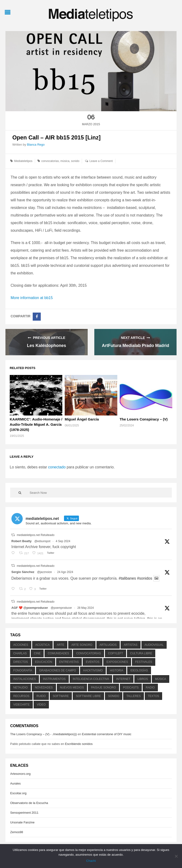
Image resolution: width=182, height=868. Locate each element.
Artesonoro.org (20, 774)
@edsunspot (42, 541)
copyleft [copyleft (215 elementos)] (116, 653)
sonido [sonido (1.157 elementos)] (114, 696)
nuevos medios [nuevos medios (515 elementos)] (72, 688)
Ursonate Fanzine (22, 822)
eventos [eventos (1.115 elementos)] (93, 662)
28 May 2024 (85, 608)
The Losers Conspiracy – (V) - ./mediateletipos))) (43, 734)
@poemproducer (61, 608)
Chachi (91, 861)
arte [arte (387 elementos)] (60, 645)
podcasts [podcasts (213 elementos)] (131, 688)
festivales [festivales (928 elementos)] (144, 662)
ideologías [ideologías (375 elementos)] (139, 670)
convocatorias (50, 161)
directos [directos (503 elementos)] (21, 662)
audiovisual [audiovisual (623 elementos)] (154, 645)
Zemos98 (17, 832)
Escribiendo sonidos (79, 744)
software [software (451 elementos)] (61, 696)
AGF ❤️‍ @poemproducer (30, 608)
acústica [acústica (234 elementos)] (43, 645)
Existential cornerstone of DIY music (107, 734)
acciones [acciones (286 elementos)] (21, 645)
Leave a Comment (101, 161)
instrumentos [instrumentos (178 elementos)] (54, 679)
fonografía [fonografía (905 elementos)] (23, 670)
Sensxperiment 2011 (24, 813)
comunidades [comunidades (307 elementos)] (58, 653)
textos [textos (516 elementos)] (154, 696)
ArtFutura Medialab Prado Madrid (136, 346)
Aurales (15, 783)
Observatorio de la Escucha (29, 803)
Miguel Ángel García (82, 419)
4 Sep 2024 (63, 541)
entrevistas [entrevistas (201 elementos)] (69, 662)
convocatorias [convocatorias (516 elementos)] (88, 653)
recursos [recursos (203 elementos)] (21, 696)
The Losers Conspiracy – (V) (144, 419)
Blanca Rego (36, 145)
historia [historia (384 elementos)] (116, 670)
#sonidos (145, 578)
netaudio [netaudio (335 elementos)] (20, 688)
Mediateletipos (23, 161)
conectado (57, 467)
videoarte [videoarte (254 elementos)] (21, 705)
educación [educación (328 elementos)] (44, 662)
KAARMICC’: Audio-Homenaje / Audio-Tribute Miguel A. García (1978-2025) (36, 424)
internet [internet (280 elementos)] (123, 679)
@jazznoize (44, 572)
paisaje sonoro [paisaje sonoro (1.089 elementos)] (103, 688)
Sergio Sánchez (23, 572)
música (65, 161)
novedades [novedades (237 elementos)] (44, 688)
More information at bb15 (32, 298)
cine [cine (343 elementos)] (37, 653)
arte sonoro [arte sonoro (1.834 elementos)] (82, 645)
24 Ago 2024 (65, 572)
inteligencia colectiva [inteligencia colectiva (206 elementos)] (91, 679)
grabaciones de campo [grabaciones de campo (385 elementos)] (57, 670)
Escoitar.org (18, 793)
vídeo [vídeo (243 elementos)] (41, 705)
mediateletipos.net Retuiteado (36, 535)
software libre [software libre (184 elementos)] (88, 696)
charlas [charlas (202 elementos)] (20, 653)
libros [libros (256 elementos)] (143, 679)
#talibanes (127, 578)
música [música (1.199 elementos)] (161, 679)
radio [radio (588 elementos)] (150, 688)
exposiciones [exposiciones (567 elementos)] (117, 662)
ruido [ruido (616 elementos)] (41, 696)
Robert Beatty (21, 541)
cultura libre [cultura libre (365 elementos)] (141, 653)
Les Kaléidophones (47, 346)
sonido (75, 161)
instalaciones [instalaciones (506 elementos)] (25, 679)
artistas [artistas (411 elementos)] (131, 645)
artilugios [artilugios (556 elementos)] (108, 645)
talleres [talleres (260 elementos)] (133, 696)
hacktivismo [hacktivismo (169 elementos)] (93, 670)
